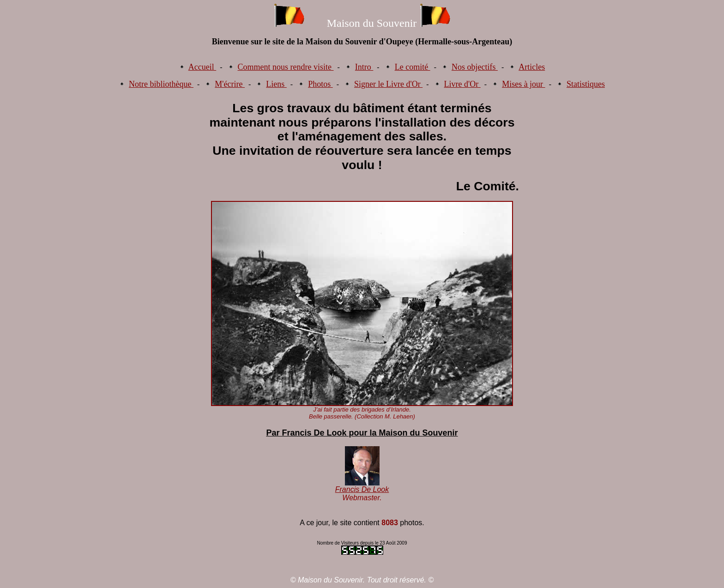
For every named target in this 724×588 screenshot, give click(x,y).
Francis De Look (362, 489)
